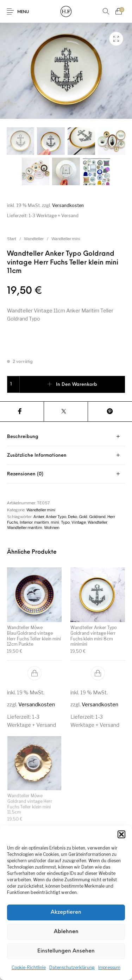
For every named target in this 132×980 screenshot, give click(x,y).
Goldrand (97, 517)
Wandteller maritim (25, 528)
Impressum (109, 967)
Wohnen (52, 528)
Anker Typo (56, 517)
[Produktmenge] (13, 384)
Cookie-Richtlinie (29, 967)
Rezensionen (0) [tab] (25, 474)
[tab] (66, 437)
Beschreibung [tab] (23, 437)
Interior (26, 522)
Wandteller (34, 239)
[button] (121, 834)
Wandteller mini (66, 239)
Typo (65, 522)
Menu (23, 12)
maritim (42, 522)
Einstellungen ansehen (66, 951)
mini (55, 522)
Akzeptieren (66, 912)
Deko (73, 517)
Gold (83, 517)
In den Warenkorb (77, 385)
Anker (39, 517)
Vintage (79, 522)
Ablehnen (66, 932)
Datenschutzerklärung (72, 967)
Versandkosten (68, 205)
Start (12, 239)
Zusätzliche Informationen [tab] (37, 455)
